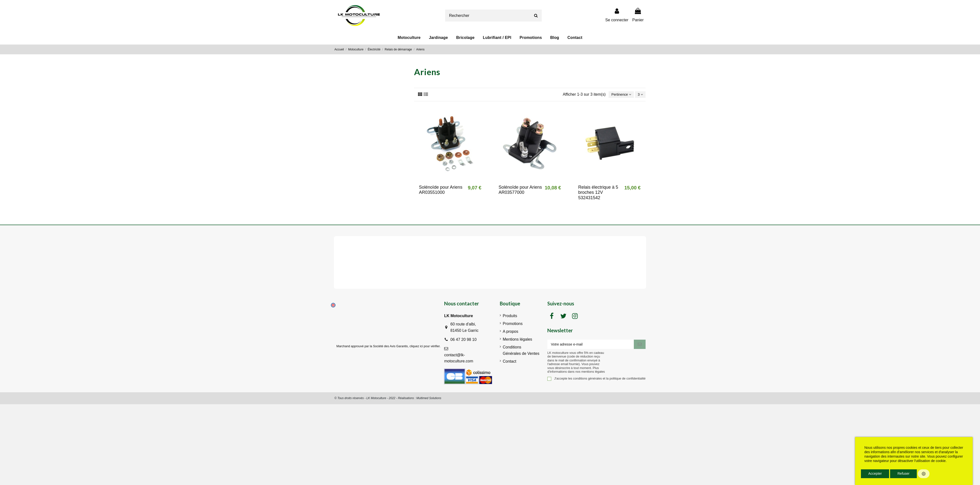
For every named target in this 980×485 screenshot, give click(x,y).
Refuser (903, 473)
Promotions (513, 325)
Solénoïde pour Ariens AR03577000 (520, 191)
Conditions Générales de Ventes (521, 351)
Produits (510, 317)
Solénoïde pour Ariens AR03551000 (441, 191)
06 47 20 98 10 (463, 340)
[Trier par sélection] (618, 95)
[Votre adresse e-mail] (591, 346)
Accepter (875, 473)
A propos (510, 332)
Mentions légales (517, 340)
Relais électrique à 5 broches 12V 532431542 (598, 193)
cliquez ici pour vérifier (425, 347)
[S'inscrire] (640, 346)
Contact (509, 362)
